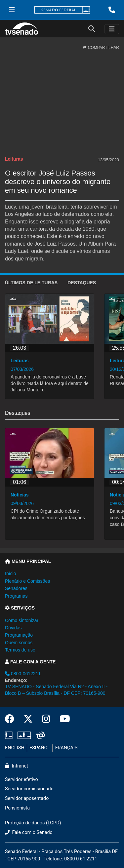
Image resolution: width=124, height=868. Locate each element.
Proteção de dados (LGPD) (33, 823)
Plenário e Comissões (27, 581)
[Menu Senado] (12, 10)
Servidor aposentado (27, 798)
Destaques (82, 283)
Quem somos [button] (19, 643)
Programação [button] (19, 635)
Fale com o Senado (29, 832)
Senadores (16, 588)
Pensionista (17, 808)
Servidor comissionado (29, 789)
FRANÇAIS (66, 748)
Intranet (17, 766)
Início (10, 573)
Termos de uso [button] (20, 650)
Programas (16, 596)
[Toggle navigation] (112, 29)
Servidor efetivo (21, 780)
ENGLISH (15, 748)
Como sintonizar (22, 620)
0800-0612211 (23, 674)
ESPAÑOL (40, 748)
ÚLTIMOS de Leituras (31, 283)
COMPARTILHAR (101, 48)
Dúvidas (13, 628)
